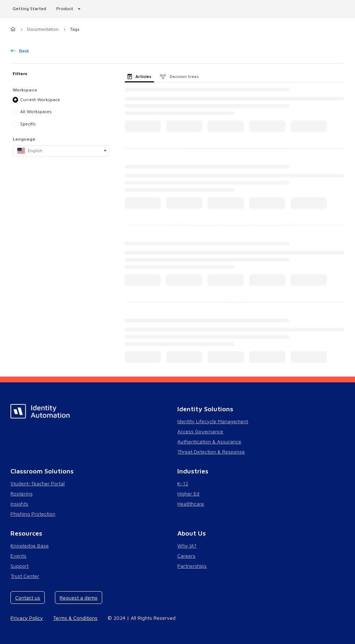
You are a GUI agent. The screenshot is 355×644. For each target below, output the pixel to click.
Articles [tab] (140, 76)
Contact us (28, 598)
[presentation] (141, 76)
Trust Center (25, 576)
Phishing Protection (33, 514)
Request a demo (79, 598)
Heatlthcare (191, 504)
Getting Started (29, 8)
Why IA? (187, 546)
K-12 (183, 483)
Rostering (21, 493)
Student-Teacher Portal (38, 483)
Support (20, 566)
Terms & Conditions (75, 618)
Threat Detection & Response (211, 452)
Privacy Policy (27, 618)
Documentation (43, 29)
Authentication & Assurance (209, 441)
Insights (19, 504)
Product (65, 8)
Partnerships (192, 566)
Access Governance (200, 431)
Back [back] (20, 51)
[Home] (13, 29)
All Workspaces (36, 111)
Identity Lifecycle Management (213, 421)
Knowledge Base (30, 546)
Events (18, 556)
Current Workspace (40, 99)
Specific (28, 124)
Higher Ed (188, 493)
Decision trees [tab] (179, 76)
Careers (186, 556)
